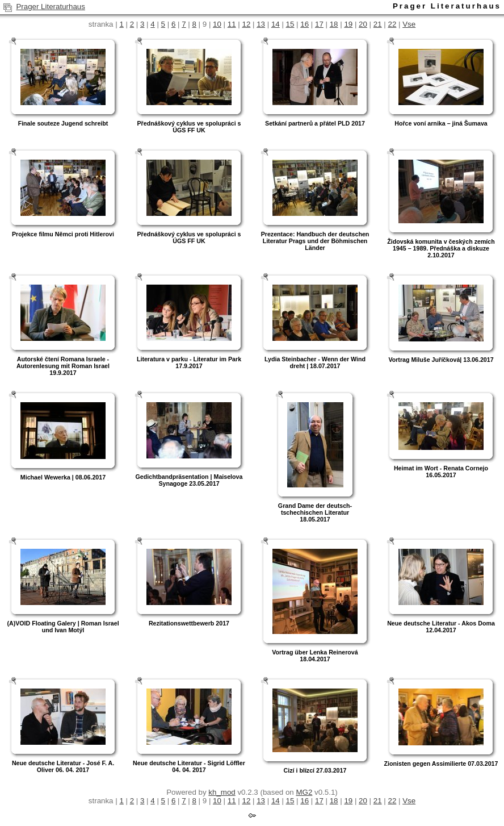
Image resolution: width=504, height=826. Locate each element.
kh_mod (222, 792)
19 (348, 24)
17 (319, 24)
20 (363, 24)
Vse (409, 24)
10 (217, 24)
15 (290, 24)
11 (232, 24)
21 (378, 24)
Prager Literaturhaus (51, 7)
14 (276, 24)
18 (334, 24)
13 (261, 24)
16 (304, 24)
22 (392, 24)
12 (246, 24)
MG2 (304, 792)
